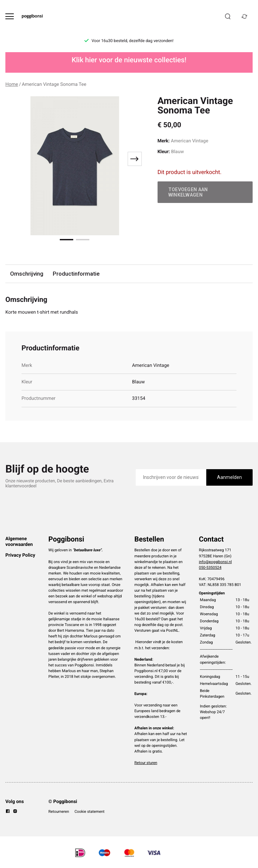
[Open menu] (10, 16)
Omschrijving (27, 274)
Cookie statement (90, 811)
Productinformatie (76, 274)
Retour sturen (146, 763)
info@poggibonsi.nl (215, 562)
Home (12, 84)
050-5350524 (210, 567)
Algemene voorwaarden (19, 542)
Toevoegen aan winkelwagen (188, 192)
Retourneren (59, 811)
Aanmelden (229, 477)
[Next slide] (135, 159)
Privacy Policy (20, 555)
